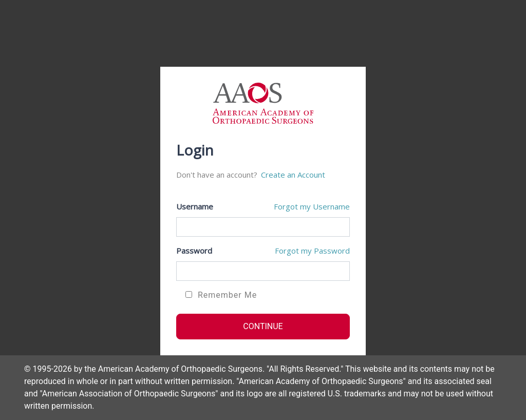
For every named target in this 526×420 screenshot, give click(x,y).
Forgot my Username (312, 206)
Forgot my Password (312, 251)
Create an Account (293, 175)
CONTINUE (263, 326)
